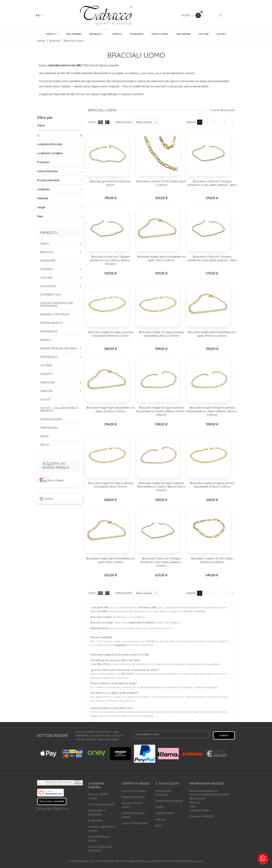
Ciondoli (47, 269)
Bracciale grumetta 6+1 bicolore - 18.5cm (111, 183)
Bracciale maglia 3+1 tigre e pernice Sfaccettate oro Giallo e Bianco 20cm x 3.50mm (212, 411)
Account (221, 34)
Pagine (191, 122)
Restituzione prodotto (169, 801)
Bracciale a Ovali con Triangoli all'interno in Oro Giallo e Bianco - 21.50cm (161, 562)
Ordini (159, 807)
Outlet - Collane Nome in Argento (59, 409)
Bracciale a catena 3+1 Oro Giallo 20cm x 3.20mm (161, 183)
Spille (45, 445)
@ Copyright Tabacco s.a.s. (53, 809)
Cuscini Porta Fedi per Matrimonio (57, 304)
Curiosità (117, 34)
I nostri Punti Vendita (135, 823)
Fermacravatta (52, 323)
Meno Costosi (147, 122)
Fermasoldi (49, 331)
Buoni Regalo (56, 480)
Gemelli (46, 340)
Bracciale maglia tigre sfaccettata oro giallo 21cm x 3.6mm (111, 560)
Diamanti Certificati (55, 314)
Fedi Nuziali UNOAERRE (52, 801)
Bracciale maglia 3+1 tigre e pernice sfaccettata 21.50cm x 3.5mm (212, 485)
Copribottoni (50, 295)
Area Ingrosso (184, 34)
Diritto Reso (95, 820)
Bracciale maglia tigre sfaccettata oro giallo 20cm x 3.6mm (161, 258)
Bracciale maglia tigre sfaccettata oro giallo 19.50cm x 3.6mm (212, 334)
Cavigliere (48, 261)
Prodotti (51, 34)
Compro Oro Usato (134, 791)
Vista (92, 122)
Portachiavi (49, 428)
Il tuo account (167, 783)
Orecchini (48, 382)
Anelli (45, 244)
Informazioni (137, 34)
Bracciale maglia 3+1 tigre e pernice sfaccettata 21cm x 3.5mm (111, 485)
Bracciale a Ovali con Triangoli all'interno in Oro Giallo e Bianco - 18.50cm (111, 260)
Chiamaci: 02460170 (202, 816)
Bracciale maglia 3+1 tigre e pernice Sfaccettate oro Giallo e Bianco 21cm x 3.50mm (161, 487)
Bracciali (47, 252)
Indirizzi (160, 819)
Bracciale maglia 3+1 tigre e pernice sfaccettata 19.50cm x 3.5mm (111, 334)
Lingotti (46, 374)
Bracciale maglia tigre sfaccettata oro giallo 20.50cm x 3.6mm (111, 409)
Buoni (159, 825)
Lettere (46, 365)
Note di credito (165, 813)
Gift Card (204, 34)
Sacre (44, 436)
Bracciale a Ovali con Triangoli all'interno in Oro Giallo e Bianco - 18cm (212, 183)
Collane (46, 278)
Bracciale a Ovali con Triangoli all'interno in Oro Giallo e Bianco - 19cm (212, 258)
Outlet (46, 399)
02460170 (58, 15)
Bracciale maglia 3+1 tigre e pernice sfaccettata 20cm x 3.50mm (161, 334)
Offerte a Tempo (160, 34)
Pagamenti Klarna (133, 797)
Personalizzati (51, 419)
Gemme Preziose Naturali (59, 348)
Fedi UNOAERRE (74, 34)
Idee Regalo (95, 34)
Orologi (46, 391)
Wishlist (46, 499)
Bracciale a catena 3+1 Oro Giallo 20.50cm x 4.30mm (212, 560)
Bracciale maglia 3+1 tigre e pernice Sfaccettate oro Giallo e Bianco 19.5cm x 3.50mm (161, 411)
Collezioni (48, 286)
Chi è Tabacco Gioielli (101, 804)
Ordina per (124, 122)
